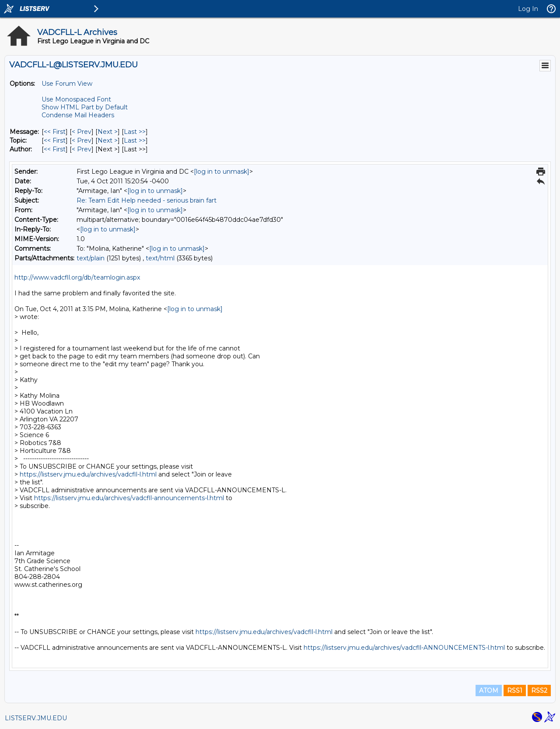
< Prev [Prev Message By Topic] (82, 140)
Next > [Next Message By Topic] (108, 140)
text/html (160, 258)
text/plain (91, 258)
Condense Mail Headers (78, 115)
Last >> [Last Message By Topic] (135, 140)
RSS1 (515, 690)
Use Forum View (67, 84)
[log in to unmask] (222, 172)
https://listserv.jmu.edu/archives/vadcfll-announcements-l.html (129, 498)
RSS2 (539, 690)
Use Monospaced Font (76, 99)
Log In (528, 9)
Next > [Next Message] (108, 132)
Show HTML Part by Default (85, 107)
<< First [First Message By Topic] (55, 140)
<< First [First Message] (55, 132)
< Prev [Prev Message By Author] (82, 149)
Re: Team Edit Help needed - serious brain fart (147, 200)
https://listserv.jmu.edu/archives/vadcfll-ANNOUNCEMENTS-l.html (404, 648)
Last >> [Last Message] (135, 132)
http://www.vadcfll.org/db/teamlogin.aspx (77, 277)
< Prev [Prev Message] (82, 132)
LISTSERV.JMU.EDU (36, 718)
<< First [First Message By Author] (55, 149)
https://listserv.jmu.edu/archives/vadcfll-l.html (88, 474)
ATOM (489, 690)
